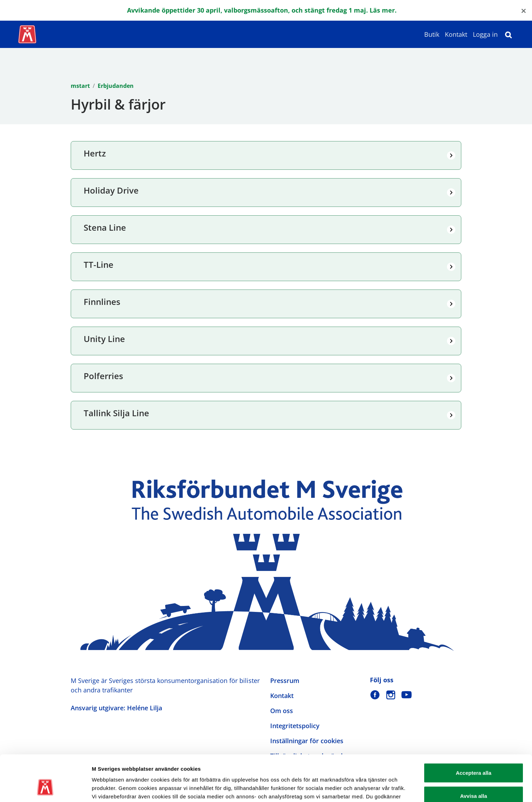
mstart (80, 86)
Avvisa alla (474, 756)
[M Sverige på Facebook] (375, 695)
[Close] (524, 10)
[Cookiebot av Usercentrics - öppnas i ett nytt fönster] (45, 788)
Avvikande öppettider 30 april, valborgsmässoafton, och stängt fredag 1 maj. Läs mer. (262, 10)
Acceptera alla (474, 733)
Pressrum (285, 681)
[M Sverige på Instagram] (391, 695)
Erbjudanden (116, 86)
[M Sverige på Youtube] (407, 695)
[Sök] (509, 34)
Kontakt (456, 34)
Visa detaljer (380, 788)
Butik (432, 34)
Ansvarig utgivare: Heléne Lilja (116, 708)
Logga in (485, 34)
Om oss (282, 711)
